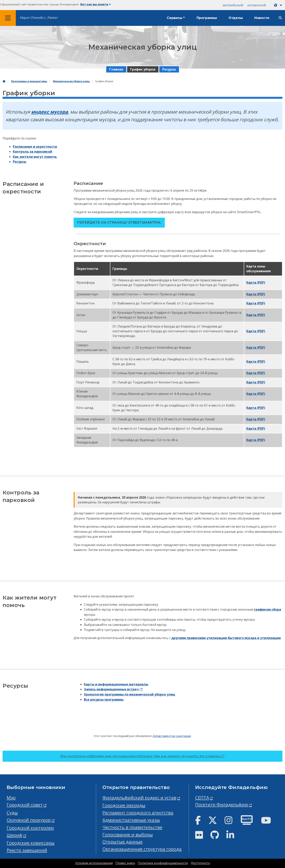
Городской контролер (30, 828)
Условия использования (94, 863)
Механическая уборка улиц (71, 81)
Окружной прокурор (29, 820)
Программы (207, 18)
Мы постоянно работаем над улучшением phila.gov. (142, 756)
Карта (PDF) (256, 282)
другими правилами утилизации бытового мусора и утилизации (226, 638)
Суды (12, 813)
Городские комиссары (31, 843)
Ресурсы (169, 69)
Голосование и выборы (128, 835)
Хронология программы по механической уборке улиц (129, 694)
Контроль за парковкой (32, 152)
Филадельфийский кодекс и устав (139, 798)
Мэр (11, 798)
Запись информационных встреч (111, 689)
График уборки (143, 69)
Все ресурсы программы (104, 699)
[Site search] (280, 18)
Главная (116, 69)
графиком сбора (268, 609)
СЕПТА (202, 798)
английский (233, 5)
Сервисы (175, 18)
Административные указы (131, 820)
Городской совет (25, 805)
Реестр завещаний (27, 850)
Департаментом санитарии (172, 736)
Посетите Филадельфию (222, 804)
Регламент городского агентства (138, 813)
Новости (262, 18)
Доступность (200, 863)
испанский (257, 5)
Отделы (236, 18)
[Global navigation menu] (8, 18)
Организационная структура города (142, 849)
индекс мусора (50, 112)
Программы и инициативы (29, 81)
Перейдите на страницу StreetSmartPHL (119, 223)
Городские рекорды (124, 805)
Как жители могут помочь (35, 157)
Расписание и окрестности (35, 147)
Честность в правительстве (132, 827)
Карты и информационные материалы (116, 684)
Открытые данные (122, 842)
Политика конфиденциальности (163, 863)
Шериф (15, 835)
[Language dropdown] (279, 5)
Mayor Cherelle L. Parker (39, 18)
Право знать (125, 863)
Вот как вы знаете (96, 4)
